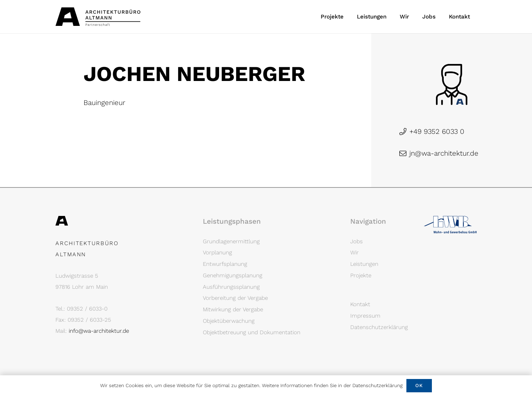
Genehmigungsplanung (233, 275)
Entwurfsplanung (225, 264)
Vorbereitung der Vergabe (235, 298)
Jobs (357, 241)
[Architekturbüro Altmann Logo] (98, 17)
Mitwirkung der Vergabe (233, 309)
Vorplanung (217, 253)
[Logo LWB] (450, 225)
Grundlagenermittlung (231, 241)
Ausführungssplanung (231, 287)
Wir (354, 253)
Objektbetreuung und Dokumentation (252, 332)
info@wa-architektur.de (99, 331)
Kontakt (360, 304)
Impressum (365, 316)
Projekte (361, 275)
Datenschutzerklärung (379, 327)
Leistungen (364, 264)
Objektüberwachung (229, 321)
